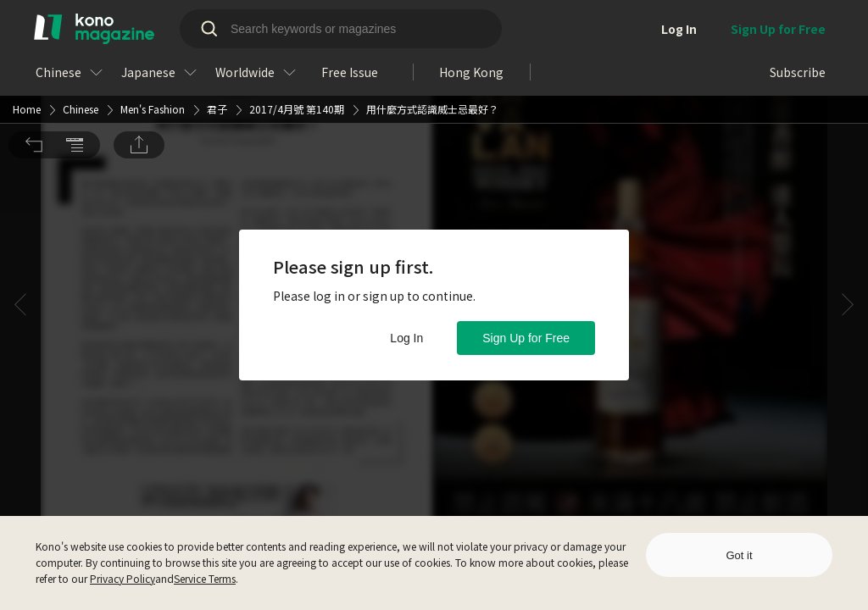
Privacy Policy (122, 578)
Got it (739, 555)
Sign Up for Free (526, 338)
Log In (406, 338)
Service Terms (205, 578)
